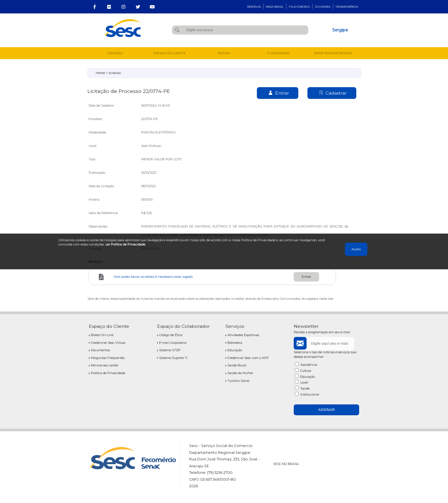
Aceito (356, 249)
